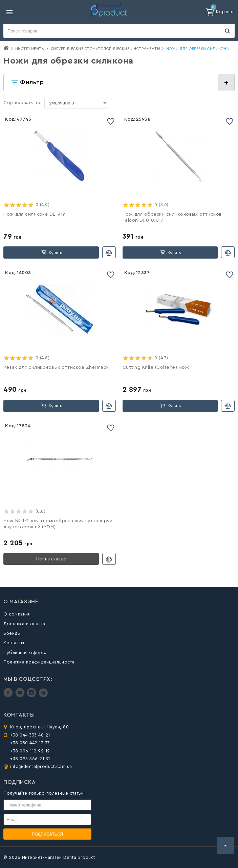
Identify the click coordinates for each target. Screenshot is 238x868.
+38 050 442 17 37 (30, 743)
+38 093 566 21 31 (30, 759)
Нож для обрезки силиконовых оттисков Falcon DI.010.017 (172, 217)
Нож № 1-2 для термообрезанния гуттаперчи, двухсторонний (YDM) (59, 524)
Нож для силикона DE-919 (34, 214)
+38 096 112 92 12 (30, 751)
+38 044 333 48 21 (30, 735)
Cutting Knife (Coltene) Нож (156, 367)
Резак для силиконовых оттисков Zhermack (56, 367)
